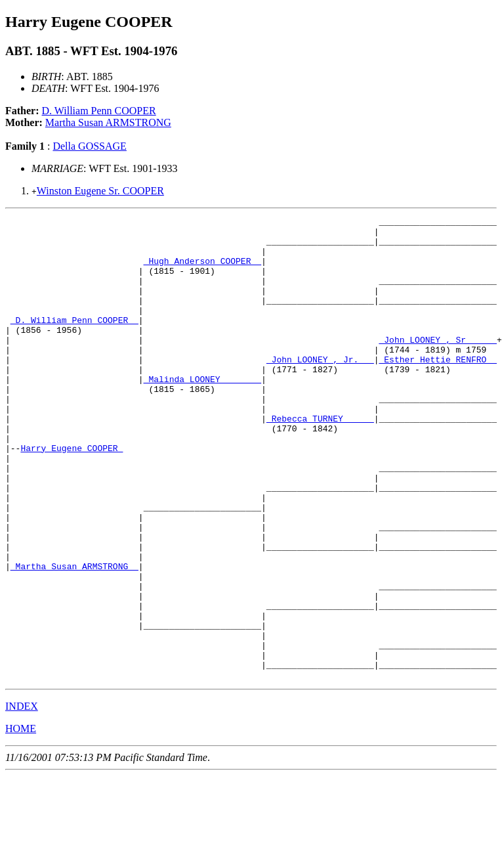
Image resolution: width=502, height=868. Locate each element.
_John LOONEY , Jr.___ (320, 389)
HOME (21, 821)
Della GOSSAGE (89, 146)
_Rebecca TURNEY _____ (320, 460)
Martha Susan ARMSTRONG (108, 122)
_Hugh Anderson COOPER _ (202, 271)
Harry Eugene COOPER (72, 495)
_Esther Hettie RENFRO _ (437, 389)
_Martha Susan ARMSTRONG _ (74, 637)
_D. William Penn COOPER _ (74, 341)
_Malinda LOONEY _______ (202, 412)
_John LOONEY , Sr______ (437, 365)
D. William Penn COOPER (99, 111)
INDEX (22, 799)
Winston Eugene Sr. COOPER (100, 191)
